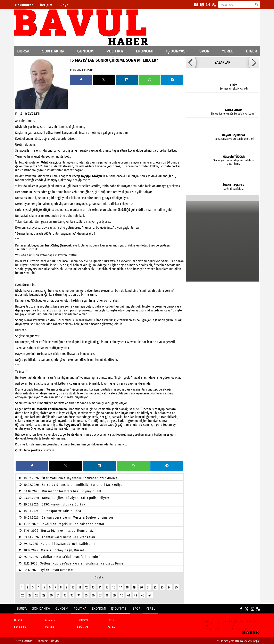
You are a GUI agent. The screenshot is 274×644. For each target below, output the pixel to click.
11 (80, 587)
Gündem (85, 51)
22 (155, 587)
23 (162, 587)
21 (148, 587)
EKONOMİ (145, 51)
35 (86, 595)
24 (169, 587)
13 (93, 587)
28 (37, 595)
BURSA (23, 51)
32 (65, 595)
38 (107, 595)
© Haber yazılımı (238, 641)
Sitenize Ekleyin (48, 641)
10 (73, 587)
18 (127, 587)
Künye (64, 5)
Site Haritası (24, 641)
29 (44, 595)
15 (107, 587)
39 (114, 595)
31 (58, 595)
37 (100, 595)
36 (93, 595)
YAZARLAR (222, 62)
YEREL (227, 51)
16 (114, 587)
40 (122, 595)
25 (176, 587)
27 (30, 595)
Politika (115, 51)
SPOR (204, 51)
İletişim (46, 5)
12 (86, 587)
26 (23, 595)
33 (72, 595)
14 (100, 587)
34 (79, 595)
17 (121, 587)
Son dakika (53, 51)
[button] (191, 62)
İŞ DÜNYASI (176, 51)
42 (136, 595)
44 (150, 595)
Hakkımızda (24, 5)
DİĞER (251, 51)
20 (141, 587)
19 (134, 587)
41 (129, 595)
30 (51, 595)
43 (143, 595)
